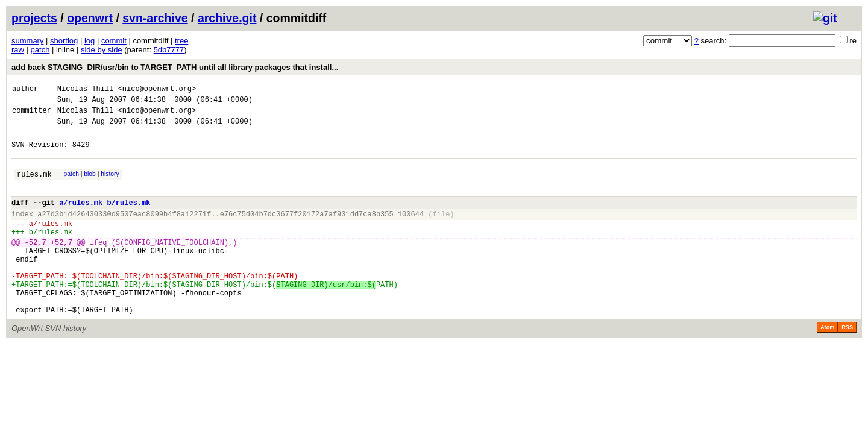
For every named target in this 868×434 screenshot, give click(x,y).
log (90, 41)
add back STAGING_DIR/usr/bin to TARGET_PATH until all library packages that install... (175, 67)
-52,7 (36, 266)
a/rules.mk (81, 219)
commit (114, 41)
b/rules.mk (128, 219)
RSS (847, 365)
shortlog (64, 41)
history (110, 185)
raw (18, 50)
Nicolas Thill (86, 90)
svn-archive (155, 18)
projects (34, 18)
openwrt (90, 18)
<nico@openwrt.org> (157, 90)
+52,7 (61, 266)
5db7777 (169, 50)
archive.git (227, 18)
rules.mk (34, 187)
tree (181, 41)
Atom (827, 365)
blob (90, 185)
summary (27, 41)
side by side (102, 50)
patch (40, 50)
